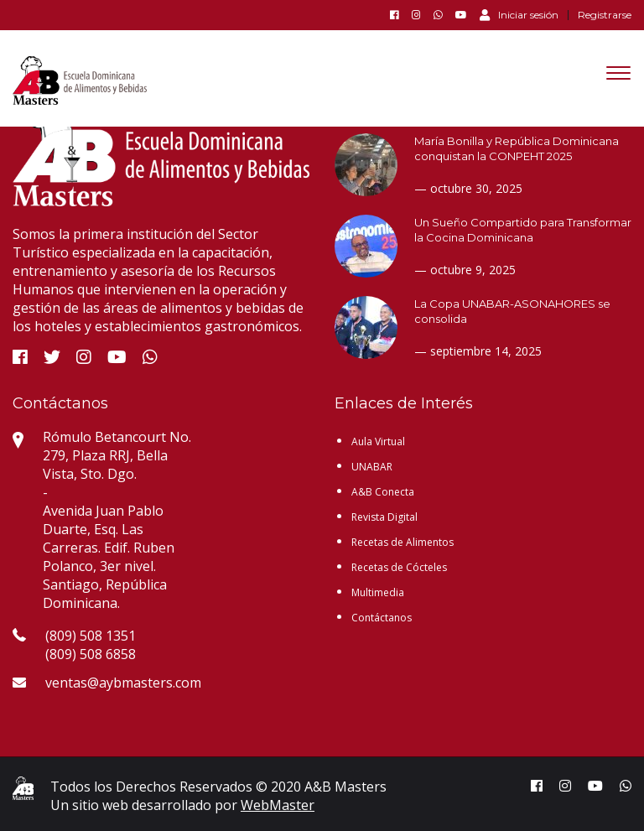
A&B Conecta (383, 492)
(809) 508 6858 (91, 654)
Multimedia (378, 592)
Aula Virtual (378, 441)
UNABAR (372, 467)
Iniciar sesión (519, 14)
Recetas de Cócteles (399, 567)
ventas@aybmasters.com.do (132, 683)
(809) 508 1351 (91, 636)
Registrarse (605, 15)
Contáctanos (382, 618)
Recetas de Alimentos (402, 542)
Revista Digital (384, 517)
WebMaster (278, 805)
